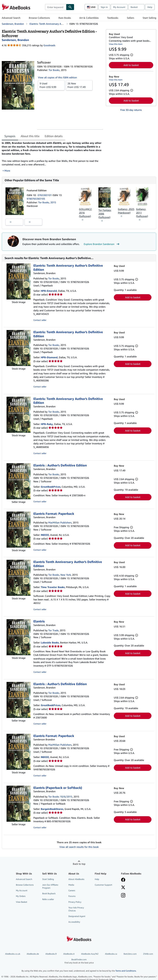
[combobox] (56, 7)
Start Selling (149, 18)
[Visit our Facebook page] (123, 880)
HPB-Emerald (49, 291)
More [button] (7, 171)
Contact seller (40, 320)
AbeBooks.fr (51, 954)
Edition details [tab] (54, 136)
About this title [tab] (30, 136)
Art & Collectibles (89, 18)
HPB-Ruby (47, 424)
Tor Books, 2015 (47, 202)
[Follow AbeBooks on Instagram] (123, 896)
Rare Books (65, 18)
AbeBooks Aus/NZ (90, 954)
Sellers (131, 18)
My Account (119, 7)
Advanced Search (11, 18)
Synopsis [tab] (10, 136)
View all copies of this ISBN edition (57, 77)
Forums (72, 896)
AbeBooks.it (69, 954)
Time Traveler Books (53, 587)
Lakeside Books (50, 642)
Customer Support (103, 885)
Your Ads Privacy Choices (76, 909)
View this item (116, 44)
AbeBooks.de (33, 954)
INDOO (45, 535)
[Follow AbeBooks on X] (123, 888)
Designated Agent (77, 916)
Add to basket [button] (131, 65)
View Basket (22, 902)
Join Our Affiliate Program (50, 886)
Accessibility (74, 922)
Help (150, 7)
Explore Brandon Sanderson (102, 244)
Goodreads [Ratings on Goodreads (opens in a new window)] (49, 45)
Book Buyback (49, 893)
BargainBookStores (52, 809)
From (51, 85)
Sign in (104, 7)
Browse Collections (39, 18)
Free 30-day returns (131, 110)
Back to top (79, 864)
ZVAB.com (148, 954)
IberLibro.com (130, 954)
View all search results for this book (79, 847)
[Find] (70, 7)
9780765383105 (36, 199)
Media (71, 885)
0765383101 (45, 195)
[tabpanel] (52, 157)
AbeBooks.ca (111, 954)
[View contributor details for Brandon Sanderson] (15, 40)
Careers (72, 890)
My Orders (21, 896)
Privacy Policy (75, 902)
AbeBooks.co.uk (13, 954)
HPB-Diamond (49, 357)
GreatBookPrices (51, 487)
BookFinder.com (79, 961)
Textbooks (113, 18)
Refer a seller (48, 899)
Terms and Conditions (126, 971)
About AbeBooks (76, 879)
